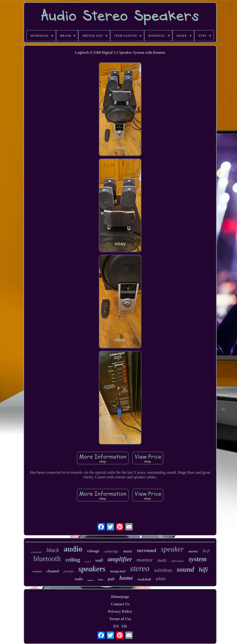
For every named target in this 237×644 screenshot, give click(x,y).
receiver (37, 571)
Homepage (120, 597)
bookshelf (144, 579)
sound (186, 569)
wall (99, 560)
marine (193, 551)
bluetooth (47, 559)
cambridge (111, 551)
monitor (145, 560)
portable (69, 571)
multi (162, 560)
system (198, 559)
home (126, 578)
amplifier (120, 559)
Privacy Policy (120, 611)
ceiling (73, 560)
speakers (92, 569)
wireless (163, 570)
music (128, 551)
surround (147, 550)
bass (101, 580)
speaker (172, 549)
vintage (93, 551)
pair (111, 579)
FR (124, 626)
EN (116, 626)
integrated (118, 571)
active (88, 562)
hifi (203, 570)
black (53, 550)
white (161, 579)
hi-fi (206, 551)
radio (79, 579)
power (91, 580)
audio (73, 549)
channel (53, 571)
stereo (140, 569)
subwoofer (177, 561)
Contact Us (120, 604)
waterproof (36, 552)
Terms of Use (120, 619)
